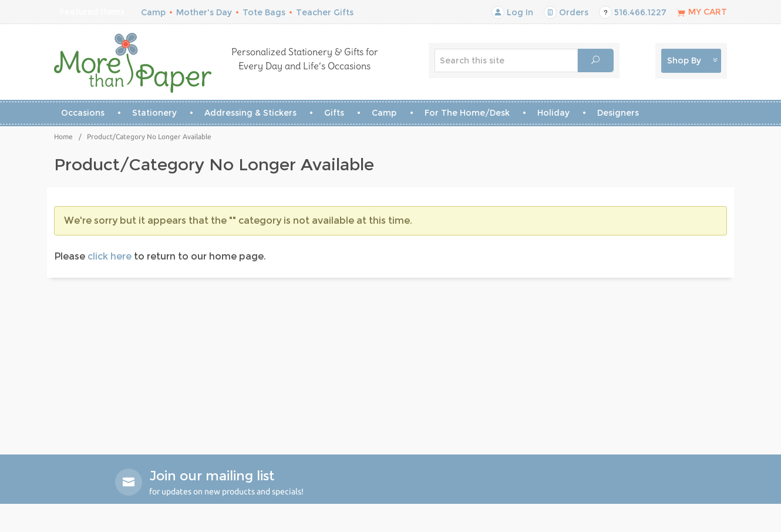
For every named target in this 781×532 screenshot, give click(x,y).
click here (110, 256)
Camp (153, 12)
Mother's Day (204, 12)
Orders (566, 12)
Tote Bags (264, 12)
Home (63, 137)
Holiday (553, 113)
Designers (618, 113)
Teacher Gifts (325, 12)
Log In (512, 12)
